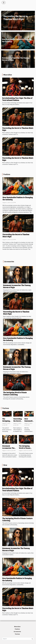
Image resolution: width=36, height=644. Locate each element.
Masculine (17, 626)
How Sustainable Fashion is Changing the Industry (17, 40)
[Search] (18, 639)
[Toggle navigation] (4, 3)
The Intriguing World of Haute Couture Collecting (15, 394)
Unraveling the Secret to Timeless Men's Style (15, 18)
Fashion (17, 629)
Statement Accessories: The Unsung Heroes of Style (16, 59)
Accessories (17, 631)
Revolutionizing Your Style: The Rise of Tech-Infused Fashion (17, 99)
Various (17, 634)
